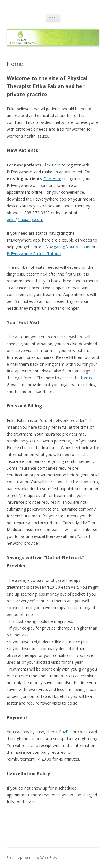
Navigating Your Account (68, 247)
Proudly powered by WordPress (33, 858)
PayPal (65, 732)
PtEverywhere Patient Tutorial (34, 254)
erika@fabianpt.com (25, 219)
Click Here (51, 165)
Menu (53, 18)
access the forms (76, 378)
